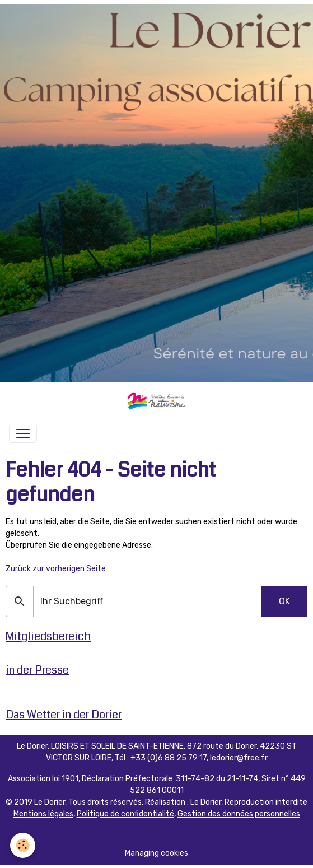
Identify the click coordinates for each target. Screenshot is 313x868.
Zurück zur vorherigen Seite (56, 569)
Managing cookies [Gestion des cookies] (156, 853)
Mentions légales (43, 814)
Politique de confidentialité (125, 814)
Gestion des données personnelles (239, 814)
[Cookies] (23, 845)
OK (284, 601)
